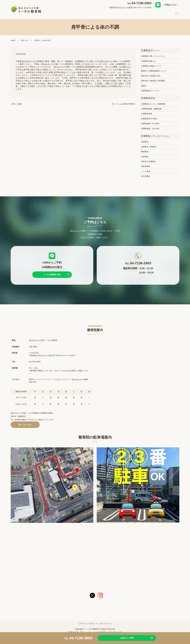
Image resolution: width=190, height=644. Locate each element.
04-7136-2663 (142, 3)
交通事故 (145, 139)
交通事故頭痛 (147, 111)
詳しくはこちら (25, 422)
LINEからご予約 (121, 638)
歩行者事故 (146, 174)
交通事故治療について (113, 12)
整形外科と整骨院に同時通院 (153, 78)
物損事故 (145, 149)
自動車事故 (146, 164)
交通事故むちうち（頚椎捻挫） (154, 101)
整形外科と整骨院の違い (151, 73)
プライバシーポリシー (88, 621)
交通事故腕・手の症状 (150, 121)
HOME (73, 12)
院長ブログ (25, 38)
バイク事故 (146, 169)
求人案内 (170, 12)
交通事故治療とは (148, 59)
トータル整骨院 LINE (52, 272)
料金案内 (159, 12)
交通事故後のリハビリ (150, 88)
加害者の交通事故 (148, 159)
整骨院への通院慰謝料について (154, 68)
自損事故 (145, 154)
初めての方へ (146, 12)
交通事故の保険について (151, 63)
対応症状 (96, 12)
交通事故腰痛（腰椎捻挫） (152, 106)
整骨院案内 (84, 12)
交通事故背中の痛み (149, 116)
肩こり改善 (17, 101)
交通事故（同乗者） (149, 144)
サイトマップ (106, 621)
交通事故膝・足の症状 (150, 126)
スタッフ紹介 (131, 12)
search (177, 13)
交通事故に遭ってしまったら (153, 54)
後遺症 (144, 83)
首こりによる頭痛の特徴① (123, 101)
